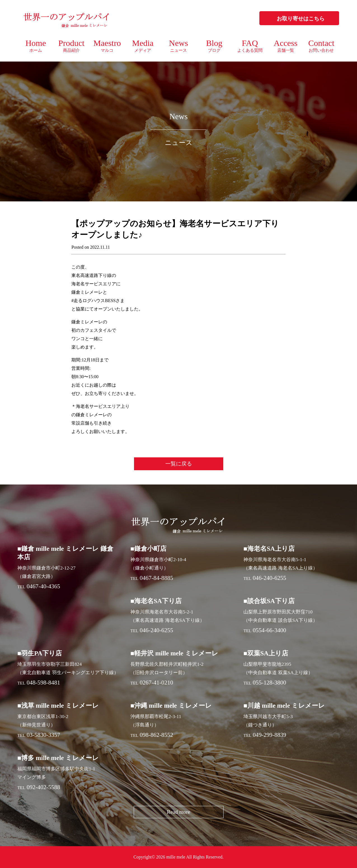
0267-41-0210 (156, 683)
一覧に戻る (179, 464)
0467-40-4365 (43, 586)
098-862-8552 (156, 735)
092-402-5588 (43, 787)
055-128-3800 (269, 683)
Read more (178, 812)
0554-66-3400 (269, 630)
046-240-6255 (269, 578)
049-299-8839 (269, 735)
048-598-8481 (43, 683)
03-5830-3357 (43, 735)
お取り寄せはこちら (301, 19)
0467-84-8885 (156, 578)
